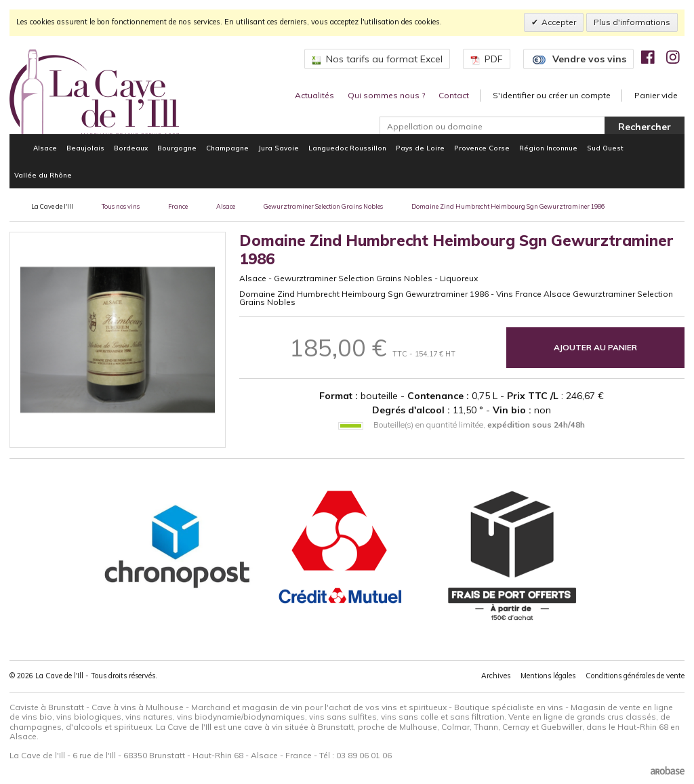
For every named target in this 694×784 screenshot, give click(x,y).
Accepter (559, 22)
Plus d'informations (632, 22)
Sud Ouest (605, 148)
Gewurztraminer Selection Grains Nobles (323, 206)
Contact (454, 95)
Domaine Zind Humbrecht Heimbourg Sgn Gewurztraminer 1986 (508, 206)
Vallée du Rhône (43, 175)
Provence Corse (482, 148)
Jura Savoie (279, 148)
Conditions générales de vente (635, 676)
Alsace (45, 148)
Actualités (314, 95)
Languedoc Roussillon (347, 148)
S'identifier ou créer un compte (552, 95)
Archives (496, 676)
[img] (648, 57)
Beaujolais (85, 148)
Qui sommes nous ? (386, 95)
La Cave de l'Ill (52, 206)
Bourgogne (177, 148)
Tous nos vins (121, 206)
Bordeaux (131, 148)
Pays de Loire (420, 148)
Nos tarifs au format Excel (377, 59)
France (178, 206)
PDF (487, 59)
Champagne (227, 148)
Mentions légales (548, 676)
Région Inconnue (548, 148)
